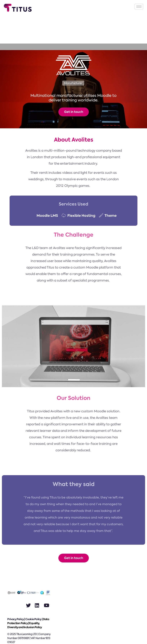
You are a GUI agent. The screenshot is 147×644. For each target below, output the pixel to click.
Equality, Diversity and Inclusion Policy (24, 625)
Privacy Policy (16, 619)
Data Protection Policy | (28, 621)
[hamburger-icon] (139, 7)
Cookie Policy (33, 619)
